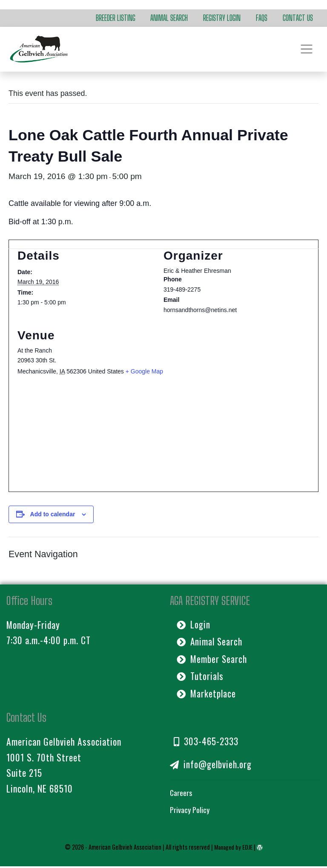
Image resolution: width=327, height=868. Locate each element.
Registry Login (222, 18)
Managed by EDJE (233, 849)
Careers (181, 794)
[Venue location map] (163, 441)
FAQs (262, 18)
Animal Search (169, 18)
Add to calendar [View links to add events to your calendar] (53, 514)
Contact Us (298, 18)
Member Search (212, 660)
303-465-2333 (206, 743)
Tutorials (201, 677)
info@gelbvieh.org (212, 766)
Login (194, 625)
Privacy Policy (190, 812)
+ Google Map (144, 371)
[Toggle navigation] (307, 49)
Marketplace (207, 694)
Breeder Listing (116, 18)
